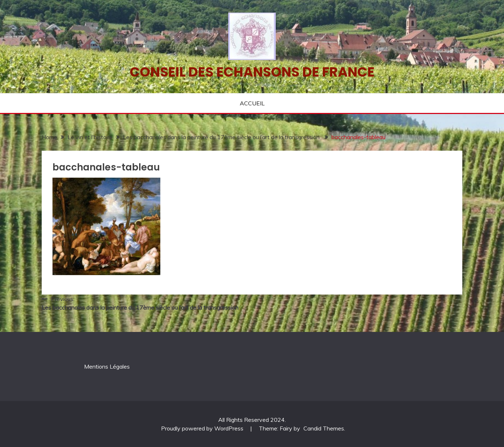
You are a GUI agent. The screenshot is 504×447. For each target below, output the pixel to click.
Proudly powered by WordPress (203, 428)
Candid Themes (324, 428)
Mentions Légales (107, 366)
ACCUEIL (252, 103)
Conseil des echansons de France (252, 72)
